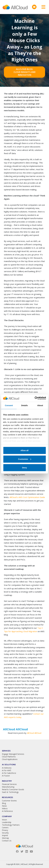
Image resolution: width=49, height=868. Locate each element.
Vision (4, 820)
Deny (24, 468)
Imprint (5, 835)
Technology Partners (11, 825)
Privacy (5, 830)
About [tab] (40, 405)
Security (5, 833)
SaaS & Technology (10, 792)
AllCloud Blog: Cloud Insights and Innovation (25, 72)
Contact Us (7, 841)
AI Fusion (6, 776)
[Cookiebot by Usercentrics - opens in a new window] (35, 398)
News (4, 806)
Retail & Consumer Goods (13, 789)
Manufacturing (8, 787)
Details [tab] (25, 405)
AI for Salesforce (9, 773)
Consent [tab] (9, 405)
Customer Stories (9, 801)
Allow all (24, 450)
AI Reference (7, 811)
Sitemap (5, 838)
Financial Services (9, 784)
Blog (4, 803)
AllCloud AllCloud (34, 733)
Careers (5, 828)
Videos (5, 808)
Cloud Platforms (9, 757)
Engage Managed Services (13, 754)
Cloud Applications (10, 759)
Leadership (7, 822)
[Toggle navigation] (42, 7)
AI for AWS (7, 770)
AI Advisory (7, 768)
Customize (25, 459)
